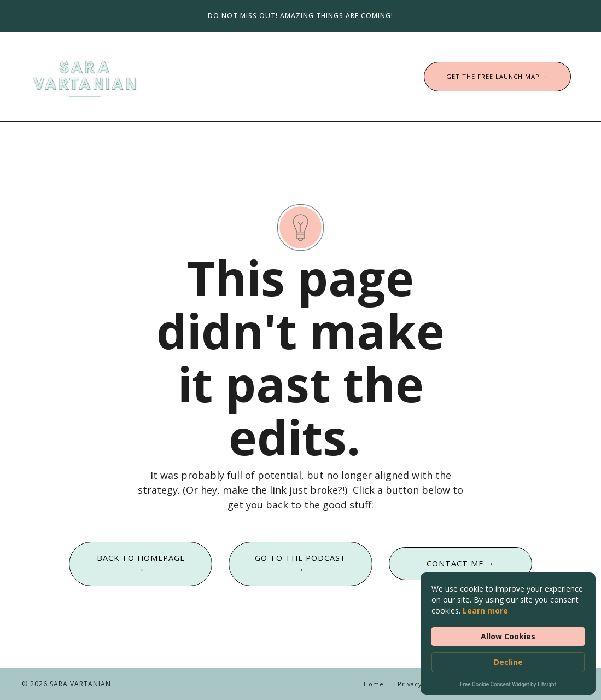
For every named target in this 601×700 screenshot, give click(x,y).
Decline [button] (508, 662)
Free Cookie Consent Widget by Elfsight (508, 685)
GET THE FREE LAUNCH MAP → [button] (497, 76)
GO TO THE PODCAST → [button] (300, 564)
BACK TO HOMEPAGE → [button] (141, 564)
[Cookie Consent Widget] (508, 634)
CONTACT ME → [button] (460, 563)
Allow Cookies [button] (508, 636)
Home (374, 684)
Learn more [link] (485, 611)
